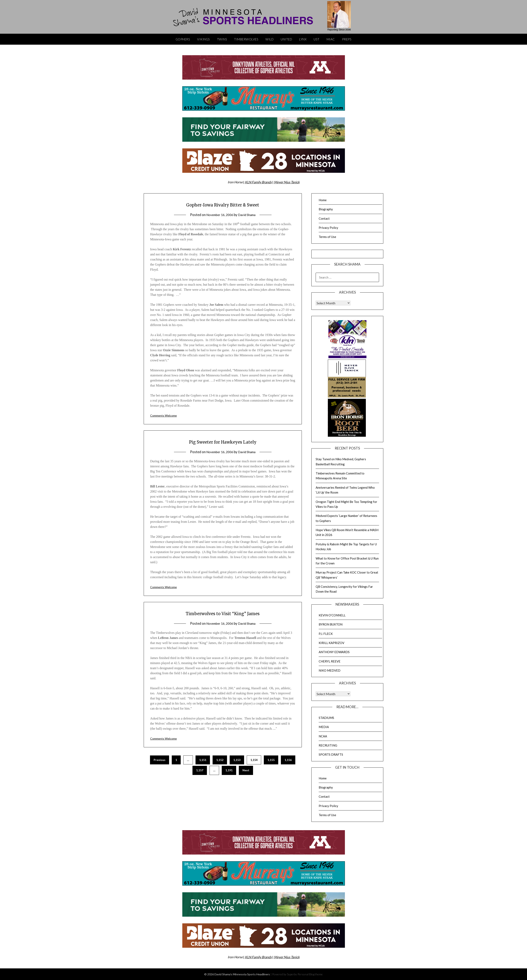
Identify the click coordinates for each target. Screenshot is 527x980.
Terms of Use (327, 237)
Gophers (183, 39)
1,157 (200, 770)
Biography (326, 209)
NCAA (323, 736)
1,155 (271, 760)
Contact (324, 218)
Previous (160, 760)
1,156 (288, 760)
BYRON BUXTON (331, 624)
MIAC (331, 39)
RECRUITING (328, 745)
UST (317, 39)
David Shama (248, 215)
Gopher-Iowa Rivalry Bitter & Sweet (223, 204)
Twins (222, 39)
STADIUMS (326, 718)
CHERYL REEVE (330, 661)
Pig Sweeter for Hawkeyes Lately (223, 441)
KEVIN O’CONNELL (332, 615)
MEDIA (324, 727)
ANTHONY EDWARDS (334, 652)
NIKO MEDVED (330, 670)
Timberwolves (246, 39)
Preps (347, 39)
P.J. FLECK (326, 634)
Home (323, 200)
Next (246, 770)
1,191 (229, 770)
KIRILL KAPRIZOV (331, 643)
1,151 (203, 760)
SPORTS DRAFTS (331, 754)
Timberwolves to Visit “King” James (223, 613)
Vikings (204, 39)
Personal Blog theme (310, 974)
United (286, 39)
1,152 (220, 760)
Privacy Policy (328, 228)
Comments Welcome (165, 415)
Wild (269, 39)
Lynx (303, 39)
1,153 (237, 760)
